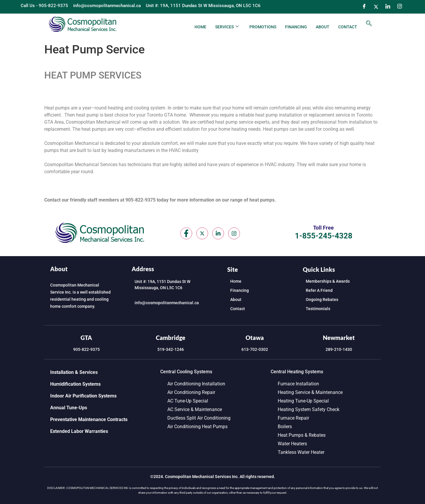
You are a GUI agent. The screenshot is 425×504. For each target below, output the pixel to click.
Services (227, 27)
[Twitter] (376, 7)
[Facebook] (364, 7)
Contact (348, 27)
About (323, 27)
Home (200, 27)
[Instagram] (400, 7)
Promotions (263, 27)
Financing (296, 27)
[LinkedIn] (388, 7)
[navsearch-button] (369, 24)
